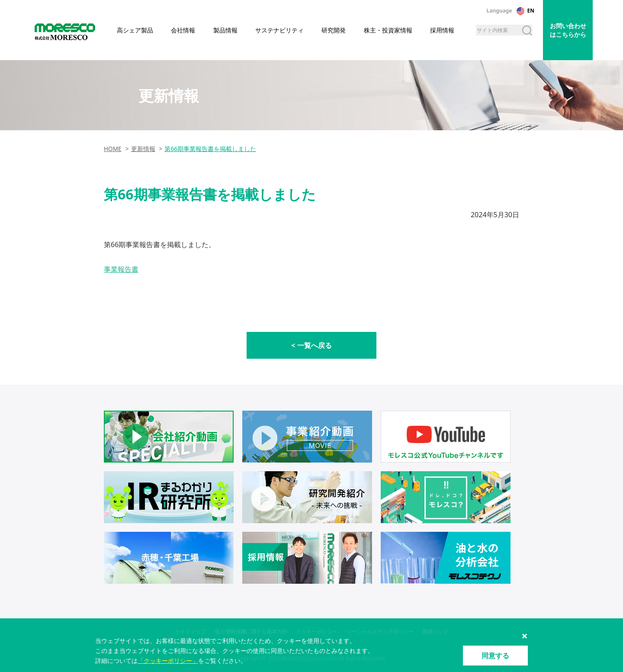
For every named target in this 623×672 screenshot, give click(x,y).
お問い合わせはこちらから (568, 30)
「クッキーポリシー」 (168, 661)
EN (531, 11)
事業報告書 (121, 269)
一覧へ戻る (315, 345)
